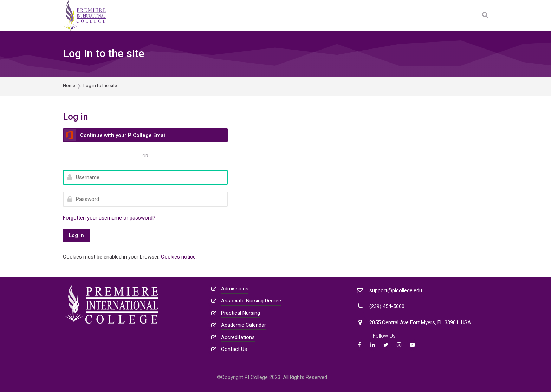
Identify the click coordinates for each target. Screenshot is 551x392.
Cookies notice (178, 257)
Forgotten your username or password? (109, 218)
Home (69, 86)
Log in (76, 235)
